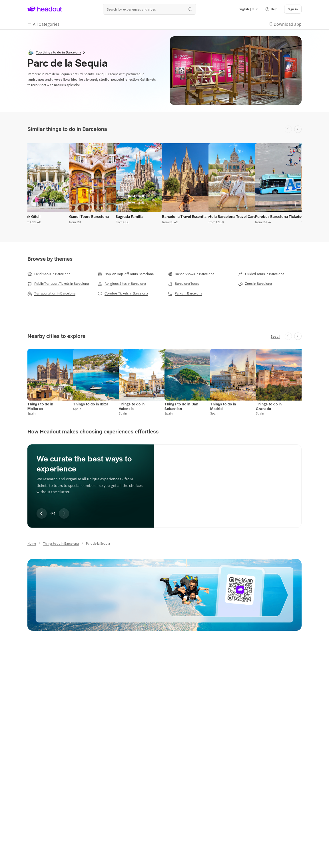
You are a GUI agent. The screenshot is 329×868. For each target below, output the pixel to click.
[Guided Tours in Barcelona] (261, 274)
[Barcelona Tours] (183, 284)
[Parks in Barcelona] (185, 293)
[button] (271, 9)
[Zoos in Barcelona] (255, 284)
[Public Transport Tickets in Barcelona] (58, 284)
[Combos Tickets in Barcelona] (123, 293)
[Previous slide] (42, 513)
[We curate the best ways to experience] (228, 481)
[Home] (32, 543)
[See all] (275, 336)
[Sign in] (293, 9)
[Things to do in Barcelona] (61, 543)
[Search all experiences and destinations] (149, 9)
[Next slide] (298, 129)
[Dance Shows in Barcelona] (191, 274)
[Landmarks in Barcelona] (49, 274)
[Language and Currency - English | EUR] (248, 9)
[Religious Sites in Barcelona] (122, 284)
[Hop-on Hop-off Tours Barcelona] (126, 274)
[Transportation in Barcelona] (51, 293)
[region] (164, 185)
